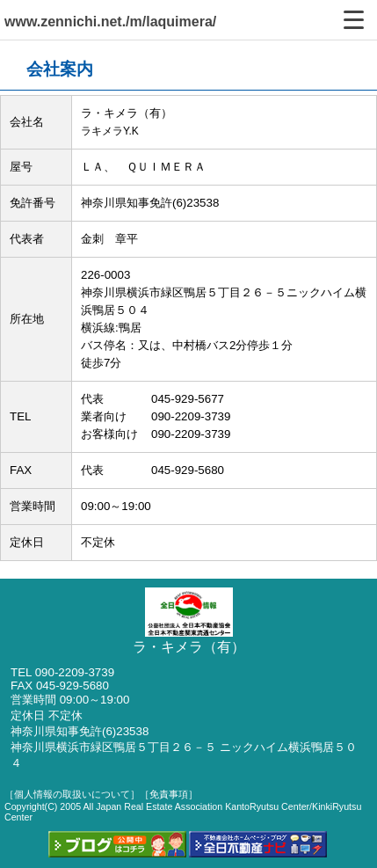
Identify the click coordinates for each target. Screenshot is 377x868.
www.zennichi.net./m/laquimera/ (110, 22)
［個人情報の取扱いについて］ (72, 794)
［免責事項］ (169, 794)
